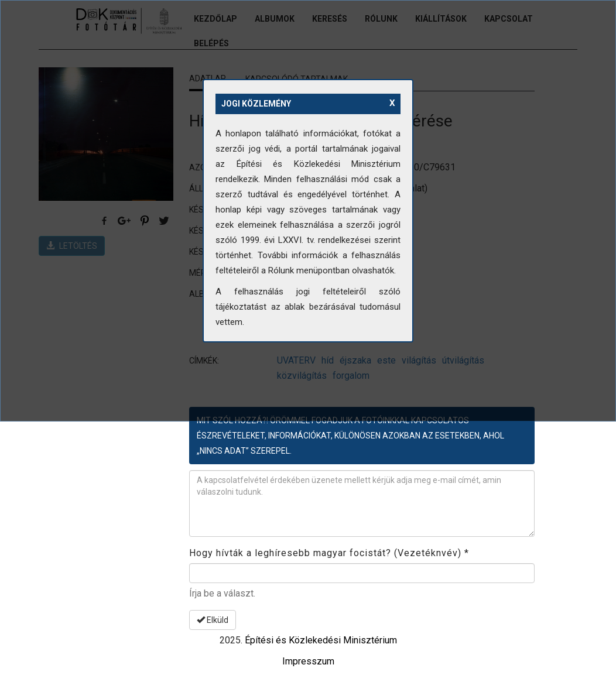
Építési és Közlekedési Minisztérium (321, 640)
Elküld (213, 620)
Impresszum (308, 661)
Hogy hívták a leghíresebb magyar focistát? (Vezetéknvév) (329, 553)
